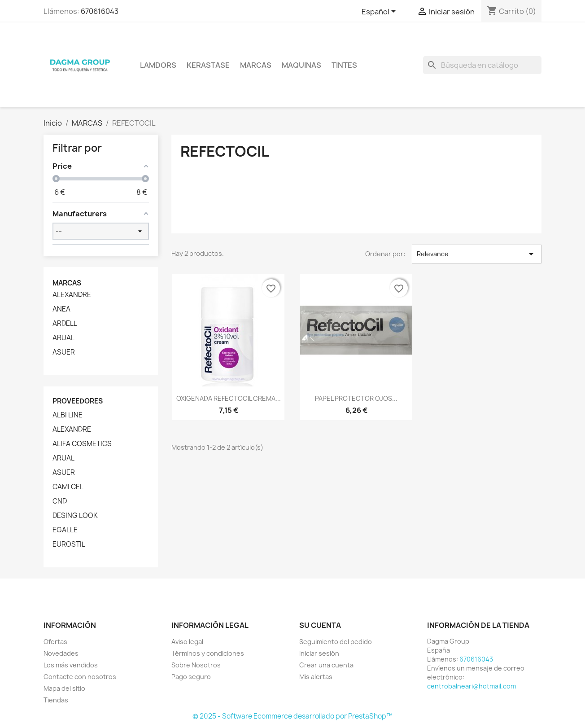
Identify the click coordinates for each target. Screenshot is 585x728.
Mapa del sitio (64, 688)
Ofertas (55, 642)
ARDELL (65, 324)
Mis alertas (316, 677)
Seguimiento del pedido (336, 642)
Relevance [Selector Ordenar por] (477, 254)
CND (60, 501)
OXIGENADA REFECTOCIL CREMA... (229, 398)
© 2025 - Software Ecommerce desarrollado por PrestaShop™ (292, 716)
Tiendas (56, 700)
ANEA (61, 309)
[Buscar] (482, 65)
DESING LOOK (75, 516)
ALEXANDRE (72, 295)
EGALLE (65, 530)
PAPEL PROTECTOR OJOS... (356, 398)
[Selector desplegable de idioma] (380, 12)
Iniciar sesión (319, 653)
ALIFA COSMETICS (82, 444)
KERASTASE (208, 65)
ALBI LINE (68, 415)
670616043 (100, 11)
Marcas (256, 65)
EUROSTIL (69, 544)
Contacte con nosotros (80, 677)
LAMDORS (158, 65)
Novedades (61, 653)
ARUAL (63, 338)
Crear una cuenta (326, 665)
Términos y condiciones (208, 653)
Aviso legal (187, 642)
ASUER (64, 352)
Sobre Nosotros (196, 665)
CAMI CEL (68, 487)
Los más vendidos (71, 665)
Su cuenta (320, 625)
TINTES (344, 65)
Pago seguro (191, 677)
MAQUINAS (301, 65)
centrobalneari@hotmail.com (471, 686)
